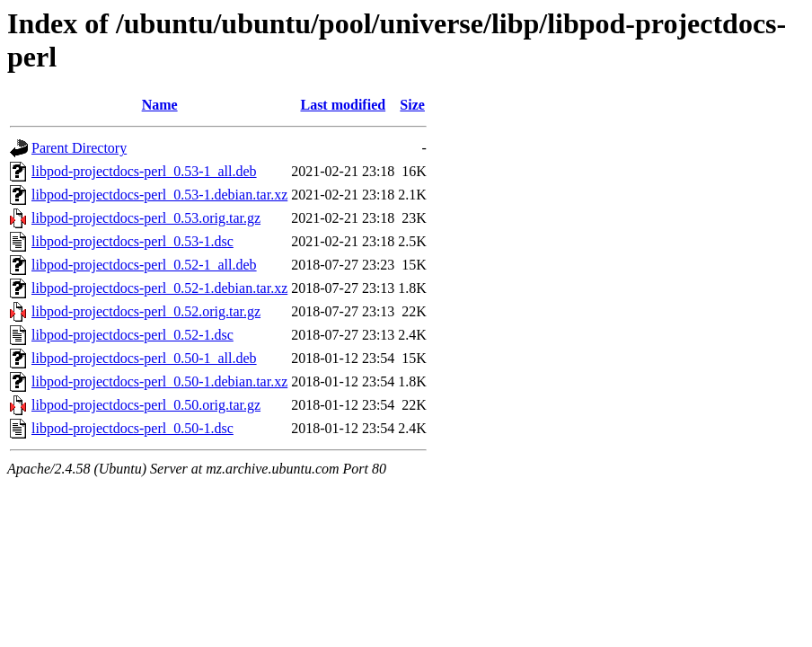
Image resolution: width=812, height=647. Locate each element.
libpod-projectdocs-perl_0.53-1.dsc (132, 241)
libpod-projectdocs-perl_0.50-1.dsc (132, 428)
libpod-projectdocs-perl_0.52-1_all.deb (144, 265)
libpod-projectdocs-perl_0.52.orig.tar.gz (146, 311)
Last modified (343, 105)
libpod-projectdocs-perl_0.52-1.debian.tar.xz (159, 288)
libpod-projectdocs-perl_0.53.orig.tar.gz (146, 218)
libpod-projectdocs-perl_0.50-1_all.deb (144, 358)
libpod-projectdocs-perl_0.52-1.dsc (132, 335)
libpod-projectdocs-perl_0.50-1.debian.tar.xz (159, 381)
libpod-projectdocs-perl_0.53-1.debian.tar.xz (159, 195)
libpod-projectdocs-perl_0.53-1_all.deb (144, 171)
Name (160, 105)
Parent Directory (79, 148)
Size (412, 105)
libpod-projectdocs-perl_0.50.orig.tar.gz (146, 405)
